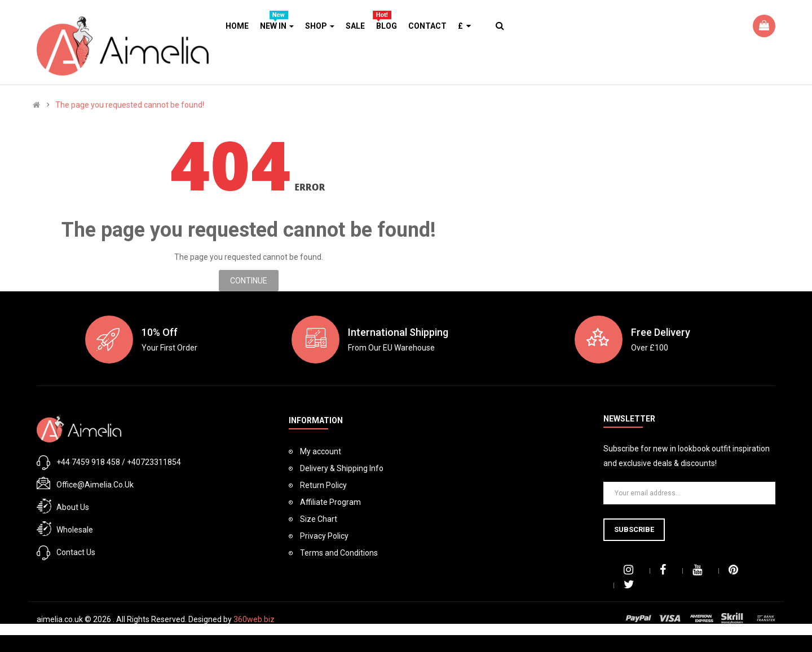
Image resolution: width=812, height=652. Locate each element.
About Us (73, 507)
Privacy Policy (324, 536)
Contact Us (76, 552)
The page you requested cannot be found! (130, 105)
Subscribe (634, 529)
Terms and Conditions (339, 553)
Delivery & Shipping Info (342, 468)
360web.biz (254, 619)
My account (321, 451)
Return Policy (323, 485)
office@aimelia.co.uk (95, 485)
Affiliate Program (330, 502)
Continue (249, 281)
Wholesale (75, 530)
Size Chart (319, 519)
